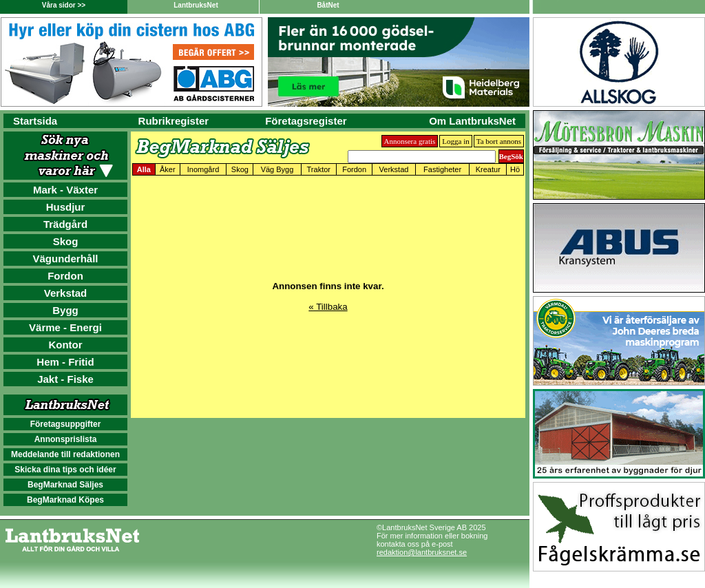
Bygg (65, 310)
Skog (66, 241)
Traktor (319, 169)
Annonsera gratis (410, 141)
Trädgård (65, 224)
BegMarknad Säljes (65, 485)
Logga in (455, 141)
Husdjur (66, 207)
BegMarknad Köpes (65, 500)
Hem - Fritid (65, 362)
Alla (144, 169)
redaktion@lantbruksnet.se (422, 552)
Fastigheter (442, 169)
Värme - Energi (65, 327)
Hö (515, 169)
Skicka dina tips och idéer (65, 470)
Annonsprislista (66, 439)
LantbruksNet (196, 5)
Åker (168, 169)
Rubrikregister (174, 121)
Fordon (65, 276)
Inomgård (203, 169)
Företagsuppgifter (66, 424)
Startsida (35, 121)
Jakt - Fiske (65, 379)
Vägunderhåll (65, 259)
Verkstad (66, 293)
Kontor (65, 345)
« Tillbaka (328, 307)
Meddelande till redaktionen (65, 454)
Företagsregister (306, 121)
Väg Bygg (277, 169)
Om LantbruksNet (472, 121)
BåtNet (328, 5)
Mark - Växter (65, 190)
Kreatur (488, 169)
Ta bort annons (499, 141)
